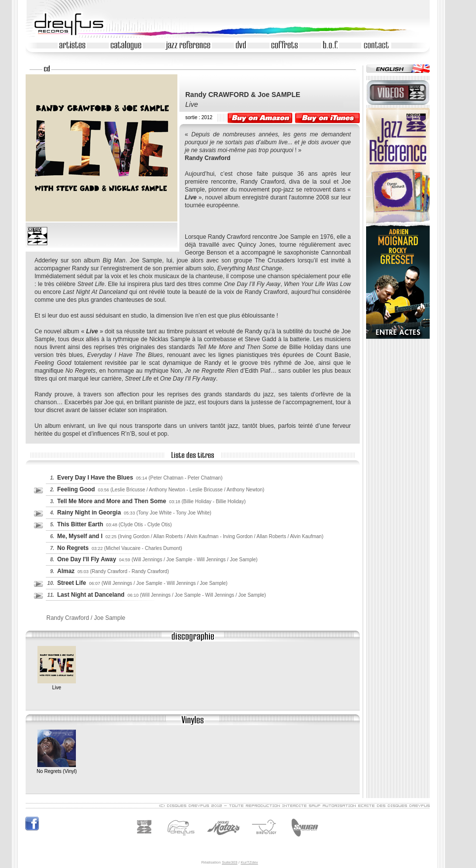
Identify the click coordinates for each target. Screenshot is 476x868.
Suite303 (230, 862)
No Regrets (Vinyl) (57, 768)
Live (57, 685)
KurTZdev (249, 862)
